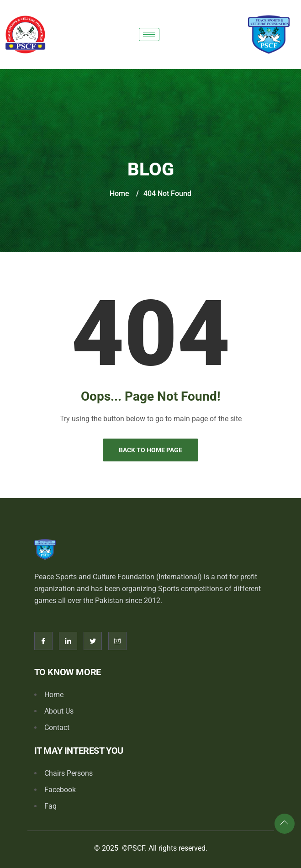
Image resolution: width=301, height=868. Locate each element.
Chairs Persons (69, 773)
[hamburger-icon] (149, 34)
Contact (57, 728)
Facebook (60, 790)
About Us (59, 711)
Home (119, 193)
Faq (50, 806)
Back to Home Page (150, 450)
